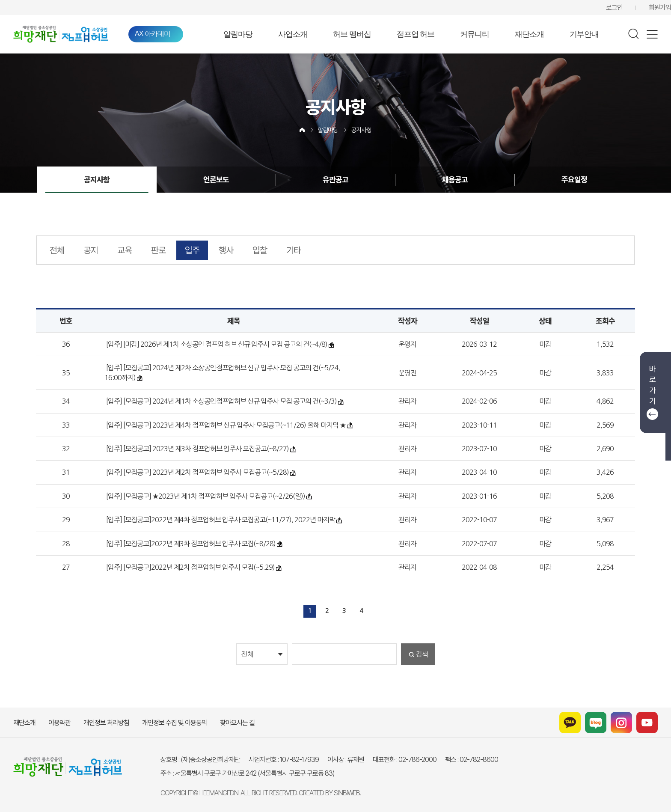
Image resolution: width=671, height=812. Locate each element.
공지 (91, 250)
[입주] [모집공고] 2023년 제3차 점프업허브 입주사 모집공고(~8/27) (197, 449)
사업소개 (293, 34)
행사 (226, 250)
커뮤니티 (475, 34)
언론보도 (216, 180)
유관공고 (335, 180)
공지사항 (361, 130)
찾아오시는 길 (237, 723)
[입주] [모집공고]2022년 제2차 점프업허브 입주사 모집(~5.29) (190, 567)
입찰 (260, 250)
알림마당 (238, 34)
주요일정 (574, 180)
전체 (57, 250)
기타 (294, 250)
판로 (158, 250)
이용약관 (59, 723)
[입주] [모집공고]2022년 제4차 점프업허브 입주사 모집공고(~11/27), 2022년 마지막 (220, 520)
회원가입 (660, 7)
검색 (422, 654)
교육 (125, 250)
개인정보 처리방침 (106, 723)
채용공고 (455, 180)
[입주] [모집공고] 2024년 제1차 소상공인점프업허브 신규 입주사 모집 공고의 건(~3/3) (221, 401)
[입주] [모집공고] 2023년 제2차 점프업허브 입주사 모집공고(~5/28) (197, 472)
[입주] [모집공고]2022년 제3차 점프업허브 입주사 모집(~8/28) (190, 544)
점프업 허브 (416, 34)
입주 (192, 250)
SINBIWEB (347, 793)
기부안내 (584, 34)
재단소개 (529, 34)
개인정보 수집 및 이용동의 (175, 723)
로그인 (614, 7)
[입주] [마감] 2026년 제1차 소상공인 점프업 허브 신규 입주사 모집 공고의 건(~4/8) (216, 344)
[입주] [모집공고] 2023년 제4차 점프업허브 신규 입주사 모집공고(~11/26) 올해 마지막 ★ (225, 425)
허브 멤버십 (352, 34)
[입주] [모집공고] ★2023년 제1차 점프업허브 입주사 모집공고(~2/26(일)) (205, 496)
